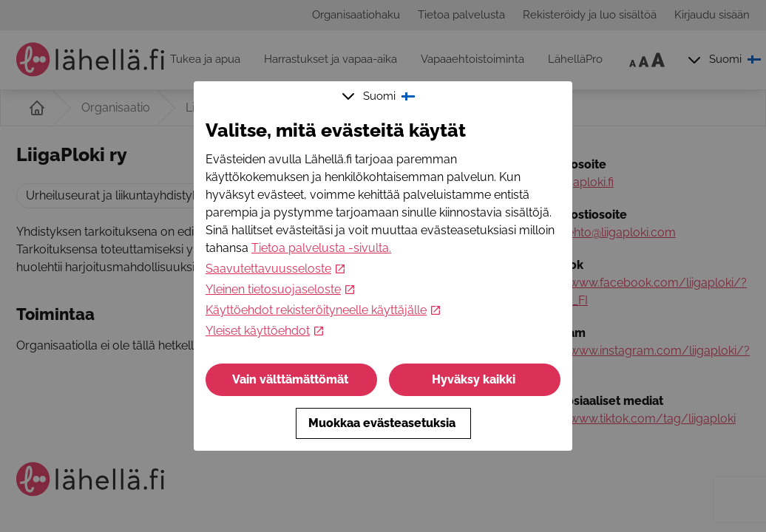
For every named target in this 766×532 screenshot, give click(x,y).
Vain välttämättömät (292, 379)
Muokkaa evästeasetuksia (383, 423)
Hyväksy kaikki (475, 379)
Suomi (380, 96)
